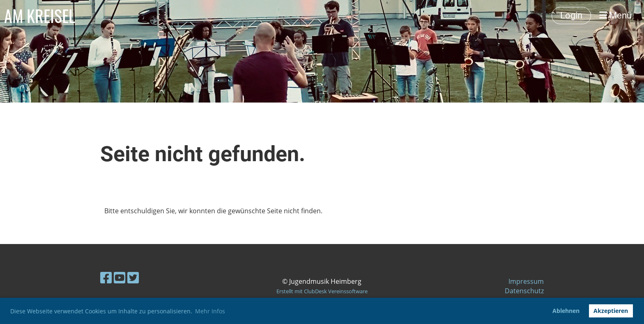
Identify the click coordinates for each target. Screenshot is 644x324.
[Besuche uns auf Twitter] (133, 277)
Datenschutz (524, 291)
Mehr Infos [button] (210, 311)
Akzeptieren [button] (611, 311)
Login (571, 15)
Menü (615, 15)
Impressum (526, 281)
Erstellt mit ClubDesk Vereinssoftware (322, 291)
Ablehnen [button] (566, 311)
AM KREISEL (40, 16)
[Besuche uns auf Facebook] (106, 277)
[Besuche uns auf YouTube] (120, 277)
